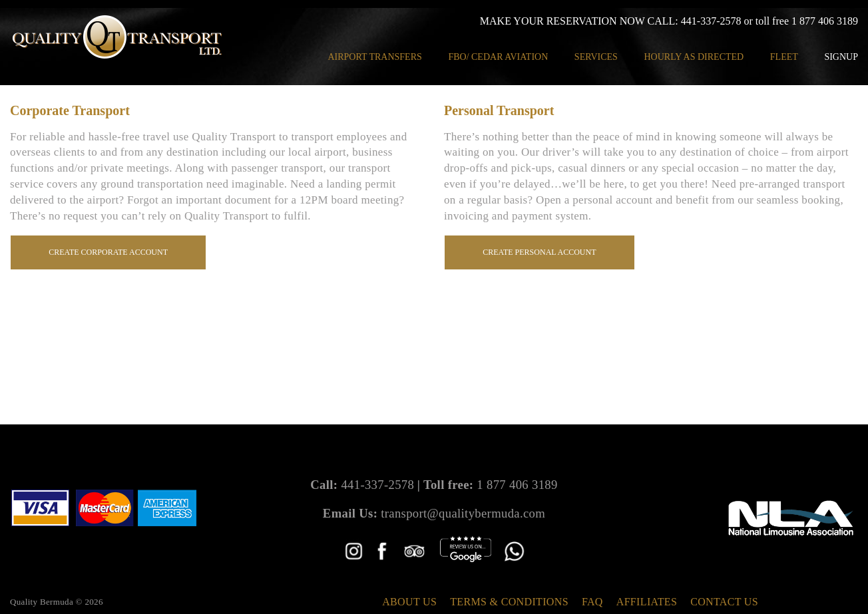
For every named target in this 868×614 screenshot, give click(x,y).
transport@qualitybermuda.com (463, 513)
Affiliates (647, 602)
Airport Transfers (374, 57)
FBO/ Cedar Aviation (498, 57)
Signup (841, 57)
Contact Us (724, 602)
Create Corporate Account (109, 252)
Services (596, 57)
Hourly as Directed (694, 57)
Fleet (784, 57)
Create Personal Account (541, 252)
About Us (409, 602)
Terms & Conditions (509, 602)
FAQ (592, 602)
